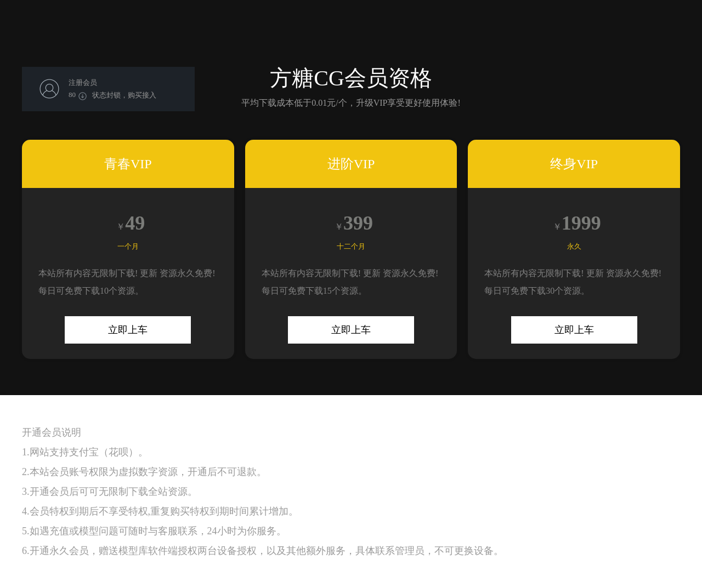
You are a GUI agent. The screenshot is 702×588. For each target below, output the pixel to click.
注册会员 (83, 82)
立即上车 (128, 330)
